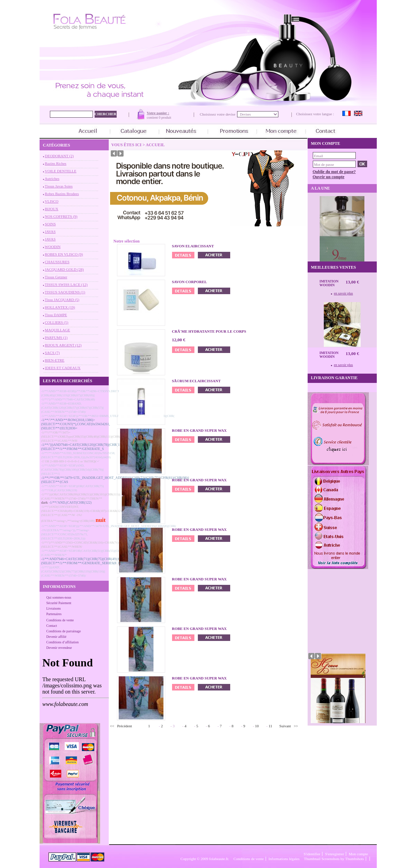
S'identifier (312, 854)
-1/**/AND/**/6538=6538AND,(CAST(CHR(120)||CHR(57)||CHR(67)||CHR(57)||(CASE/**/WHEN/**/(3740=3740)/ (73, 408)
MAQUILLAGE (57, 330)
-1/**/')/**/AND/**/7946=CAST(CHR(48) (68, 399)
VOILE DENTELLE (61, 171)
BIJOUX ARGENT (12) (63, 345)
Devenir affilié (56, 637)
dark (45, 502)
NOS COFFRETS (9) (61, 216)
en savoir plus (343, 293)
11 (271, 726)
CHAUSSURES (57, 262)
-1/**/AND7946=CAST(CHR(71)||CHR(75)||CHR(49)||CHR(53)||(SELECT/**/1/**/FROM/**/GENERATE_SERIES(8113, (87, 561)
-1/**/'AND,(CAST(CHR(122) (70, 502)
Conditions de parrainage (64, 631)
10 (257, 726)
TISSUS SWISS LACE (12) (66, 285)
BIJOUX (51, 209)
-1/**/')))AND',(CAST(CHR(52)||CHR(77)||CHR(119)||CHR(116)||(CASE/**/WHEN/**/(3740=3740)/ (73, 571)
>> (296, 726)
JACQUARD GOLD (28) (64, 269)
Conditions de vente (60, 620)
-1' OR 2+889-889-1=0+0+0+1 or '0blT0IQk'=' (70, 461)
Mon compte (359, 854)
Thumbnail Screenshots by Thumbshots (334, 859)
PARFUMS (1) (56, 337)
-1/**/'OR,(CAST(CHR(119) (59, 490)
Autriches (52, 179)
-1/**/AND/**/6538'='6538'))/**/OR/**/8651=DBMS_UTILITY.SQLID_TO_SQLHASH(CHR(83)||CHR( (108, 416)
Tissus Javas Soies (59, 186)
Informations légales (284, 859)
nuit (101, 520)
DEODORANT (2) (59, 156)
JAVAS (50, 232)
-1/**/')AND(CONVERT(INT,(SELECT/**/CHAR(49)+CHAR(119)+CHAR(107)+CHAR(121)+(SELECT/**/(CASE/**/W (83, 511)
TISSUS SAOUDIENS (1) (65, 292)
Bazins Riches (56, 163)
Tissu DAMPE (56, 315)
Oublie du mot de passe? (334, 172)
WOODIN (53, 247)
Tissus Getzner (56, 277)
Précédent (124, 726)
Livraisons (54, 608)
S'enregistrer (335, 854)
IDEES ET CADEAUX (63, 368)
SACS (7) (52, 353)
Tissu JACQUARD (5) (62, 300)
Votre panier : (158, 113)
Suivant (285, 726)
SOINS (50, 224)
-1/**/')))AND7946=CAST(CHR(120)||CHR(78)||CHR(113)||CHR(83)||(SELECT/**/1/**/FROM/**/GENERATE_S (90, 447)
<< (112, 726)
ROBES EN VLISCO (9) (64, 254)
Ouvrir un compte (329, 177)
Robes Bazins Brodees (62, 194)
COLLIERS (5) (56, 322)
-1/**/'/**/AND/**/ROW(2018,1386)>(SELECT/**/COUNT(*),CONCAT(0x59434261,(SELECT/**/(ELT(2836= (76, 424)
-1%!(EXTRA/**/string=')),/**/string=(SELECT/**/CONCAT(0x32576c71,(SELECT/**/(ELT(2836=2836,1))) (65, 534)
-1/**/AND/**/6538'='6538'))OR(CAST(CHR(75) (73, 486)
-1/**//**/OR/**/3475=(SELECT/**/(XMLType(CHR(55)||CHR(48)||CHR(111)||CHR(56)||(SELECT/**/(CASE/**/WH (83, 437)
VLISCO (52, 201)
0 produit (165, 117)
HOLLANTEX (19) (60, 307)
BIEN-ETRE (55, 360)
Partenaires (54, 614)
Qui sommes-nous (59, 597)
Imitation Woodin (329, 283)
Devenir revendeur (59, 648)
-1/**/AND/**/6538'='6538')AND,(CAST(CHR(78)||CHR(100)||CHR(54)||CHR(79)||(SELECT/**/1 (73, 470)
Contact (52, 626)
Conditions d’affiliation (63, 642)
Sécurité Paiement (59, 603)
